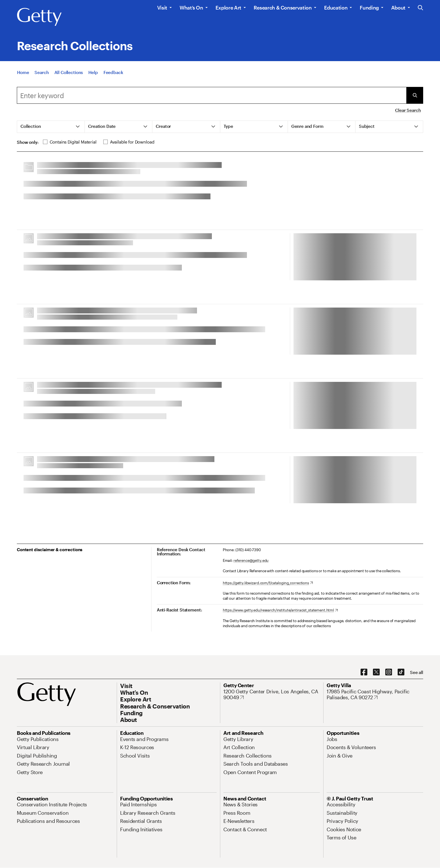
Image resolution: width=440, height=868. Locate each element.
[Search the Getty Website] (420, 8)
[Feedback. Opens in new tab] (113, 72)
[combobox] (212, 95)
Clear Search (408, 110)
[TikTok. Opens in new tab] (401, 672)
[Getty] (39, 17)
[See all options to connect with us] (417, 672)
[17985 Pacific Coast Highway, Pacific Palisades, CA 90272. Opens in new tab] (375, 695)
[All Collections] (69, 72)
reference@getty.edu (251, 560)
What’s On (191, 8)
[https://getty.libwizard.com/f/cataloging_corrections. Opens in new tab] (268, 583)
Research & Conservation (283, 8)
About (398, 8)
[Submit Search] (415, 95)
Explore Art (228, 8)
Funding (369, 8)
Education (336, 8)
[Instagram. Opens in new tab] (389, 672)
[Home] (23, 72)
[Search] (42, 72)
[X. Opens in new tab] (376, 672)
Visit (162, 8)
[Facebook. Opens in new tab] (364, 672)
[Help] (93, 72)
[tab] (51, 127)
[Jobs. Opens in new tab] (332, 739)
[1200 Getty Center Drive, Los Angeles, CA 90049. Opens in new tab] (272, 695)
